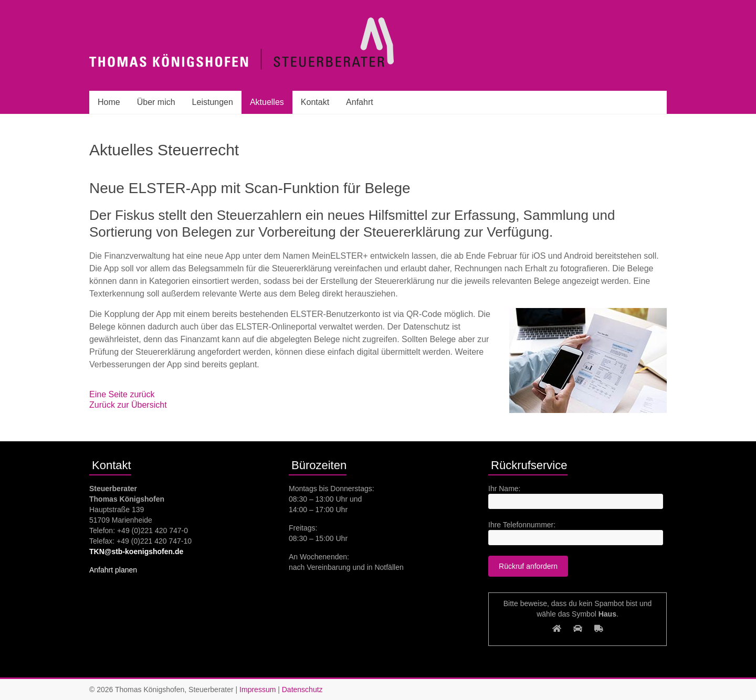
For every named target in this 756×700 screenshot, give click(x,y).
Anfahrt (360, 102)
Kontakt (315, 102)
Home (109, 102)
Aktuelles (267, 102)
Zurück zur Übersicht (128, 405)
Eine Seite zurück (122, 394)
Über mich (156, 102)
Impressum (258, 690)
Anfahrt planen (113, 570)
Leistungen (213, 102)
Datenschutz (302, 690)
